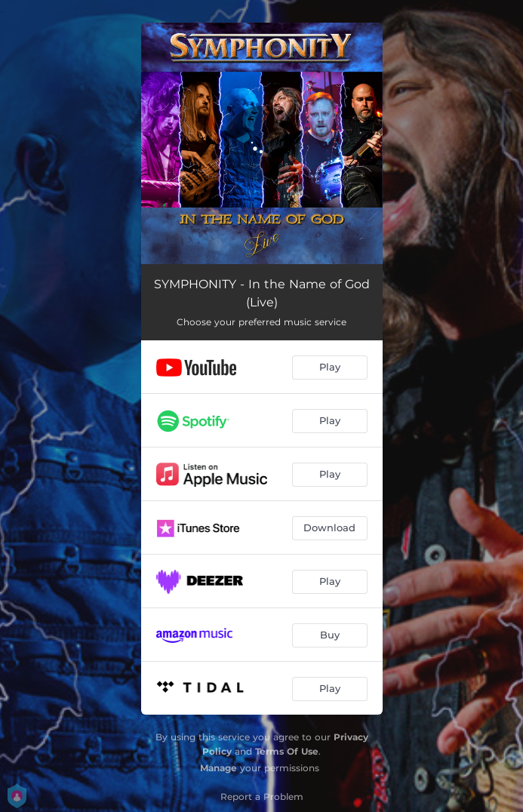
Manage (218, 768)
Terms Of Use (287, 751)
